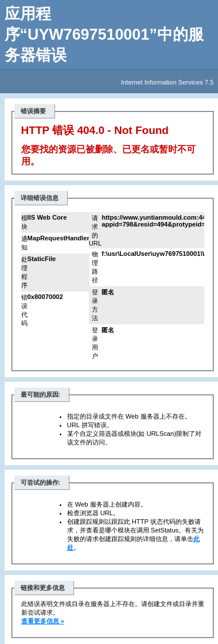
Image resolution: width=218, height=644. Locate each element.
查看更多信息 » (43, 621)
